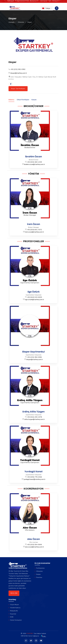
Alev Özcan (34, 539)
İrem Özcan (34, 224)
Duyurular (12, 614)
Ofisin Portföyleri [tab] (23, 100)
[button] (47, 8)
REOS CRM (14, 593)
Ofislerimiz (21, 22)
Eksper (30, 22)
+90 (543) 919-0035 (34, 297)
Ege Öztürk (34, 292)
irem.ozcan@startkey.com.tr (34, 232)
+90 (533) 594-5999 (34, 545)
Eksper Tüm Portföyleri (18, 89)
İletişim (38, 574)
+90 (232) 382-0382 (18, 69)
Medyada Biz (13, 611)
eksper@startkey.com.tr (19, 73)
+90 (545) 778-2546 (34, 477)
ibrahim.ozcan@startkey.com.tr (35, 164)
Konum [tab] (34, 100)
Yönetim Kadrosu (14, 608)
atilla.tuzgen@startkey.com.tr (35, 419)
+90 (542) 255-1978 (34, 417)
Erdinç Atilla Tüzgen (33, 412)
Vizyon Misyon (14, 605)
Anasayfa (11, 22)
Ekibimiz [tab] (11, 100)
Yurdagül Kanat (34, 472)
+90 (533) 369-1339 (34, 162)
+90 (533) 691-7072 (34, 230)
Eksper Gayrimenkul (33, 352)
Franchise (38, 577)
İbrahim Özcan (33, 157)
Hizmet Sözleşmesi (15, 620)
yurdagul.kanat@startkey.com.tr (35, 479)
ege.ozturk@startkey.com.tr (34, 300)
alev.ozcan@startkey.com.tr (35, 547)
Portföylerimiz (40, 568)
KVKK (11, 617)
